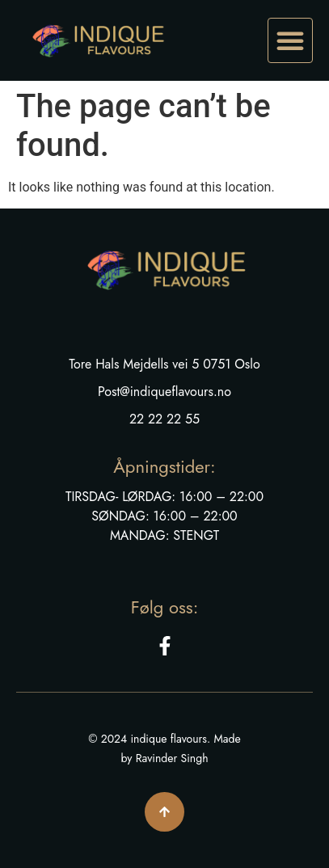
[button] (290, 40)
